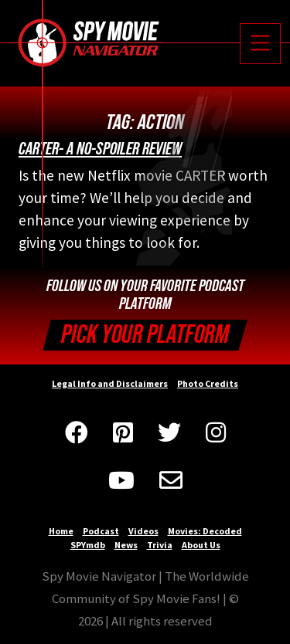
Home (61, 531)
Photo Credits (208, 383)
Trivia (160, 545)
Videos (143, 531)
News (126, 545)
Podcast (101, 531)
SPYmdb (88, 545)
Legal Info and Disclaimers (110, 383)
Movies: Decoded (205, 531)
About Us (201, 545)
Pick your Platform (145, 335)
